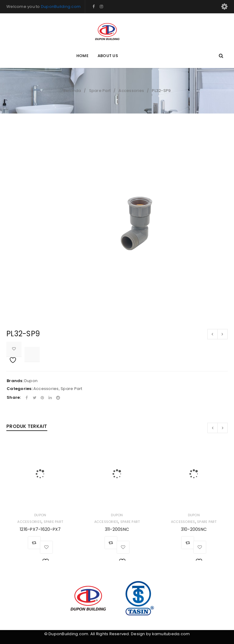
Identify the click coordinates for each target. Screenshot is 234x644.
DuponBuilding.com (61, 7)
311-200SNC (117, 529)
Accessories (131, 91)
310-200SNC (194, 529)
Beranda (72, 91)
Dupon (31, 381)
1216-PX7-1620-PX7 (40, 529)
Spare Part (100, 91)
